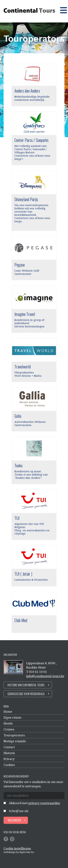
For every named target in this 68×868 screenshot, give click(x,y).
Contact (9, 747)
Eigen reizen (12, 718)
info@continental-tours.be (45, 676)
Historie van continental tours (26, 685)
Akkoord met (34, 803)
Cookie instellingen (17, 848)
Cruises (9, 729)
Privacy (9, 759)
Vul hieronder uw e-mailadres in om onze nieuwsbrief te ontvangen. (33, 784)
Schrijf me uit (19, 811)
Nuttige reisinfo (15, 741)
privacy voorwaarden (44, 803)
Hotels (8, 723)
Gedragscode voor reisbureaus (26, 694)
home (25, 47)
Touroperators (14, 735)
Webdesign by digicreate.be (19, 852)
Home (8, 712)
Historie (9, 753)
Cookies (9, 765)
